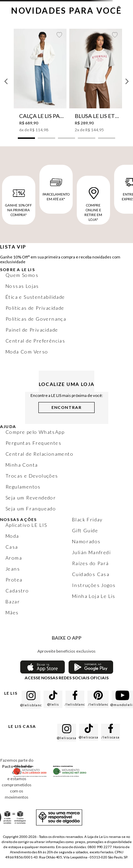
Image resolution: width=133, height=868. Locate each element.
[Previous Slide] (6, 81)
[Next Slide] (127, 81)
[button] (26, 138)
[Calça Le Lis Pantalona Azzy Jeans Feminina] (40, 81)
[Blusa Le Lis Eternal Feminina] (96, 81)
